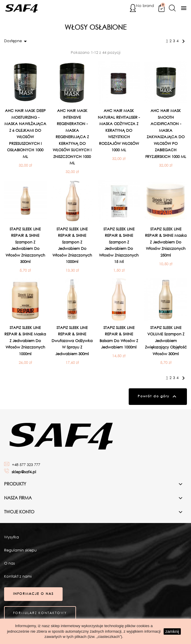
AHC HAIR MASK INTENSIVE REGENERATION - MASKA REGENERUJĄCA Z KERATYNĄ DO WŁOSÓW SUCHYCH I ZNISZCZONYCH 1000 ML (72, 137)
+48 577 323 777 (26, 465)
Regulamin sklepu (20, 551)
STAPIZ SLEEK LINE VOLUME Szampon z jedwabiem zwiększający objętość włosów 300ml (166, 341)
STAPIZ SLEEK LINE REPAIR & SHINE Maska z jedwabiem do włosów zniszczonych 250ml (166, 242)
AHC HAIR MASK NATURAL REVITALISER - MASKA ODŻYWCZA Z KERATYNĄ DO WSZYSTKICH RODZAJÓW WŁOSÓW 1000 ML (119, 130)
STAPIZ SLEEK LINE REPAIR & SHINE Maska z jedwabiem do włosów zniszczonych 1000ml (25, 341)
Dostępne (16, 41)
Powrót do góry (158, 397)
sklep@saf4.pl (24, 473)
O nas (9, 564)
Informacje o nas (34, 595)
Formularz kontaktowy (40, 614)
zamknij (172, 631)
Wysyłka (12, 538)
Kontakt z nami (18, 577)
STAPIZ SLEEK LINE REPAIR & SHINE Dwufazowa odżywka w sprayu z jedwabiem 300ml (72, 341)
